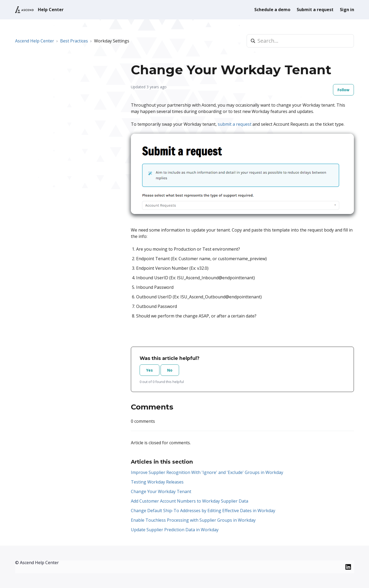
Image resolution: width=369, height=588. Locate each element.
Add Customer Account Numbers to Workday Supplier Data (190, 501)
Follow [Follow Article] (343, 90)
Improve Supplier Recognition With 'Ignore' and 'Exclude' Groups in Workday (207, 472)
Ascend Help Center (35, 41)
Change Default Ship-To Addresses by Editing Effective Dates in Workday (203, 511)
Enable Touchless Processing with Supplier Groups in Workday (193, 520)
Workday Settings (112, 41)
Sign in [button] (347, 10)
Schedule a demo (272, 10)
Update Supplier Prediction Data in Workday (175, 530)
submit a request (235, 124)
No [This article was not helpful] (170, 370)
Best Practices (74, 41)
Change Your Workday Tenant (161, 491)
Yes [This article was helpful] (150, 370)
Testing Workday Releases (157, 482)
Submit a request (315, 10)
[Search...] (300, 41)
